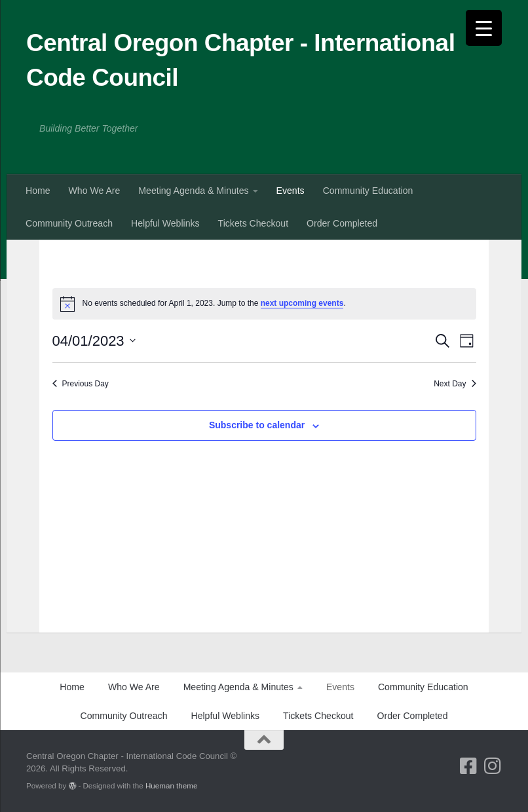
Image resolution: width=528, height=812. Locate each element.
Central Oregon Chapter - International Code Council (240, 60)
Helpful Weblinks (165, 223)
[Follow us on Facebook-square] (468, 766)
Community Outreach (69, 223)
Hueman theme (171, 785)
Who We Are (95, 191)
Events (291, 191)
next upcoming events (302, 303)
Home (38, 191)
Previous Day (81, 384)
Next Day (455, 384)
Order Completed (342, 223)
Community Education (368, 191)
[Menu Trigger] (484, 28)
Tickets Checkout (253, 223)
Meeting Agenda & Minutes (193, 191)
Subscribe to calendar (257, 425)
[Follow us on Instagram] (492, 766)
